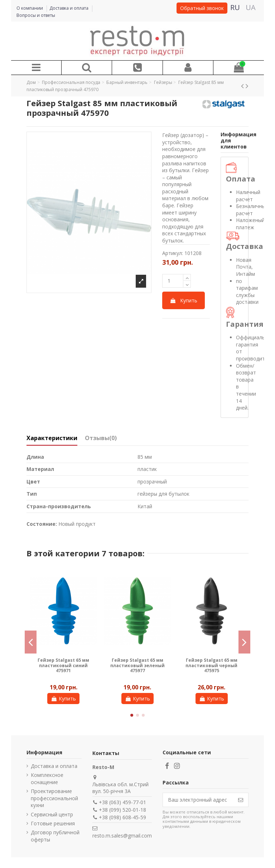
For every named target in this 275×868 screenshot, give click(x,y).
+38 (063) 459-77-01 (122, 802)
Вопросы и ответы (36, 15)
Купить (184, 300)
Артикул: (173, 253)
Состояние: (42, 524)
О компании (30, 8)
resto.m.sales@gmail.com (122, 836)
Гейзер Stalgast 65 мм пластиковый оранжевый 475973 (63, 665)
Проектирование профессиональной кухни (54, 798)
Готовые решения (53, 823)
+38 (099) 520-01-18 (122, 810)
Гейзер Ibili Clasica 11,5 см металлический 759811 (212, 665)
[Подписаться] (241, 800)
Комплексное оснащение (47, 779)
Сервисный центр (52, 814)
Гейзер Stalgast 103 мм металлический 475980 (137, 663)
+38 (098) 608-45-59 (122, 817)
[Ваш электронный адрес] (198, 800)
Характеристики (52, 438)
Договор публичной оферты (55, 836)
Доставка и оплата (69, 8)
